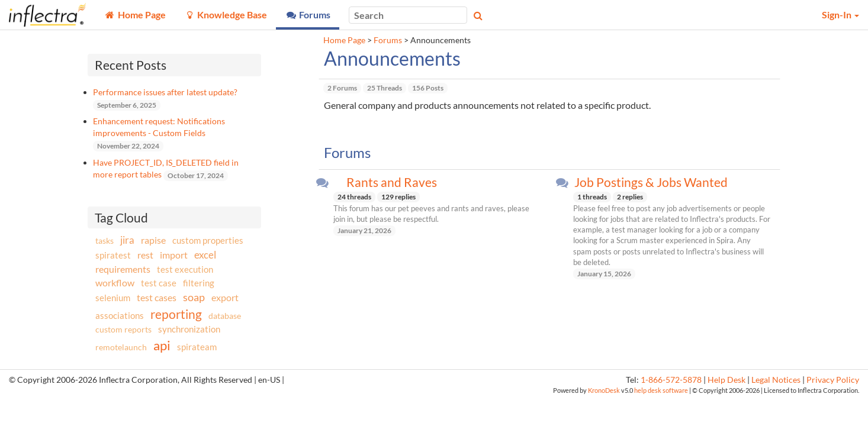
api (162, 345)
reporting (176, 314)
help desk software (661, 390)
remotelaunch (121, 347)
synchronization (189, 329)
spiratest (113, 255)
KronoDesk (604, 390)
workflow (115, 283)
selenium (113, 298)
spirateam (197, 347)
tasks (105, 241)
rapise (153, 240)
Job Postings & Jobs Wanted (651, 183)
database (225, 316)
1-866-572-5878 (671, 380)
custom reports (123, 329)
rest (145, 255)
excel (205, 255)
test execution (185, 270)
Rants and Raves (392, 183)
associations (120, 315)
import (174, 255)
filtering (199, 283)
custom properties (208, 240)
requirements (123, 269)
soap (194, 297)
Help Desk (726, 380)
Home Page (344, 40)
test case (159, 283)
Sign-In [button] (840, 14)
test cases (157, 297)
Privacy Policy (833, 380)
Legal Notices (776, 380)
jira (127, 240)
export (225, 298)
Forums (388, 40)
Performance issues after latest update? (165, 92)
